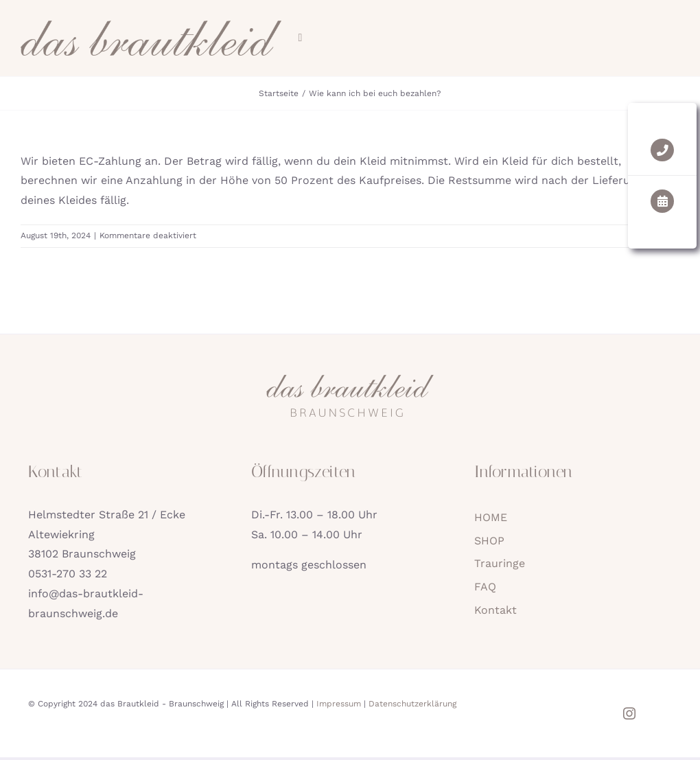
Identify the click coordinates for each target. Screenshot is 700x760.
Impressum (339, 704)
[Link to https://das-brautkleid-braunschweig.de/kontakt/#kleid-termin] (672, 201)
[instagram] (629, 713)
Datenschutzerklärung (412, 704)
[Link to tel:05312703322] (672, 150)
